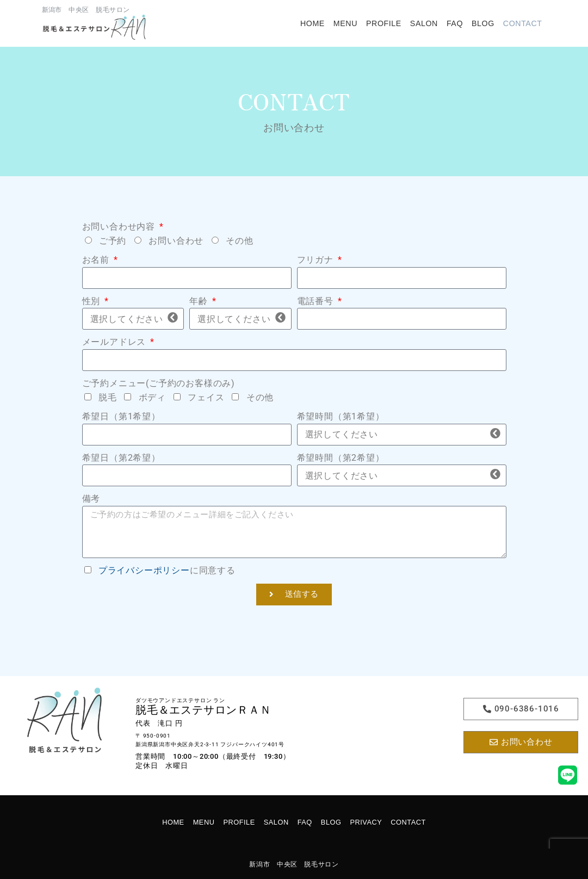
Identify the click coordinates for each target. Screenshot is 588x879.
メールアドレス (115, 342)
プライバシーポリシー (144, 570)
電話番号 (317, 301)
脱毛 (108, 397)
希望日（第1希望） (121, 416)
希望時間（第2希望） (341, 458)
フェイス (206, 397)
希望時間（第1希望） (341, 416)
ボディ (152, 397)
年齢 (200, 301)
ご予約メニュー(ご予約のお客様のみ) (159, 383)
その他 (239, 241)
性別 (92, 301)
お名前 (97, 260)
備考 (91, 499)
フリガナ (317, 260)
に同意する (167, 570)
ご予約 (113, 241)
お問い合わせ (176, 241)
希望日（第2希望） (121, 458)
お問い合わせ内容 (120, 227)
